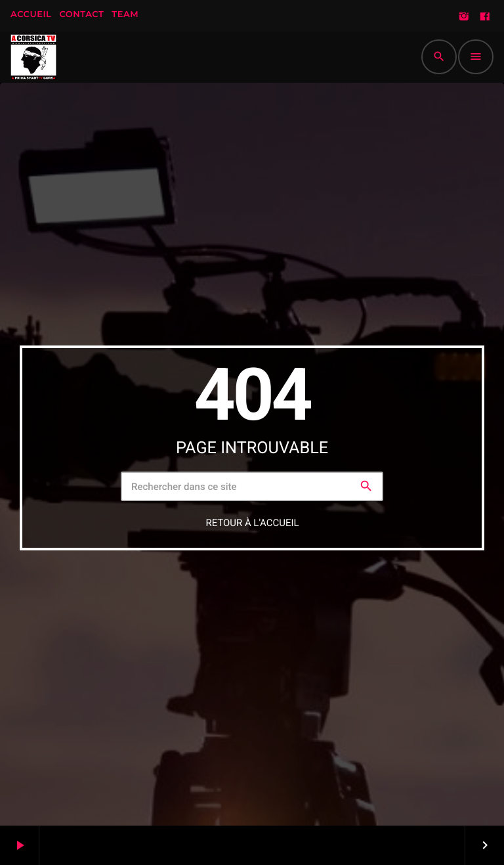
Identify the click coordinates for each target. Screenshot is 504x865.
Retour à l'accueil (252, 523)
